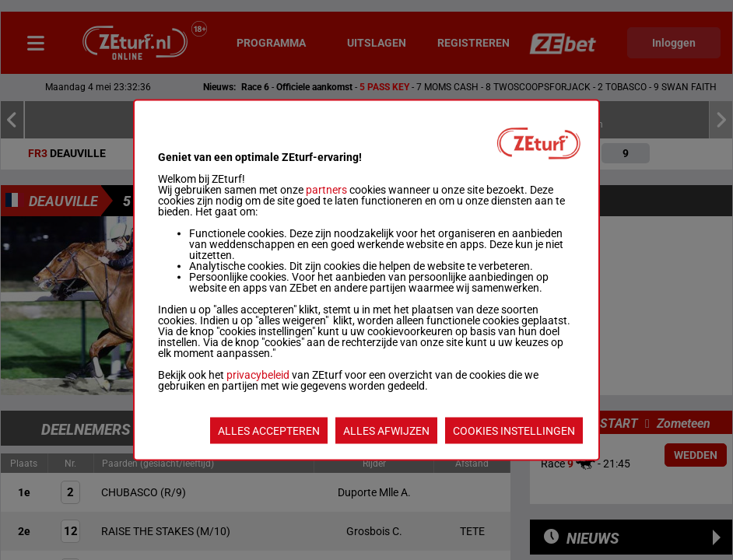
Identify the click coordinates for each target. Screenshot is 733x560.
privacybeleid (258, 375)
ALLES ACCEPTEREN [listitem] (269, 431)
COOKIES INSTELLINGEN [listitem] (514, 431)
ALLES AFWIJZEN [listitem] (386, 431)
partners (326, 190)
